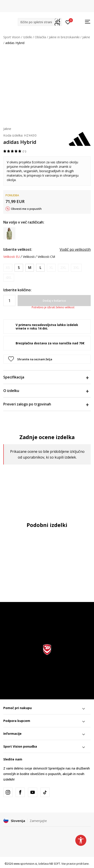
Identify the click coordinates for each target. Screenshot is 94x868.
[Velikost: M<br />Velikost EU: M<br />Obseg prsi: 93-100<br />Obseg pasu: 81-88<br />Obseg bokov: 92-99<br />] (30, 268)
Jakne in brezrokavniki (64, 37)
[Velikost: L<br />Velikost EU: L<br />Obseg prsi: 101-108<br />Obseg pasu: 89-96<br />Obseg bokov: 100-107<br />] (40, 268)
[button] (40, 22)
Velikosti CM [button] (46, 257)
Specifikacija (46, 377)
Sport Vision (12, 37)
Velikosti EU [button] (12, 257)
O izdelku (46, 391)
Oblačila (40, 37)
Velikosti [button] (29, 257)
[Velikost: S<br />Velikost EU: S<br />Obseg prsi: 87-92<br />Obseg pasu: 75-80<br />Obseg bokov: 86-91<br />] (19, 268)
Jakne (86, 37)
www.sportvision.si (25, 864)
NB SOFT (55, 864)
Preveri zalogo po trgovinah (46, 404)
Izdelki (28, 37)
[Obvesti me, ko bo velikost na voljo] (8, 268)
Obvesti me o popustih (26, 209)
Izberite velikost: (18, 249)
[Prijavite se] (68, 22)
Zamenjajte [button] (38, 821)
